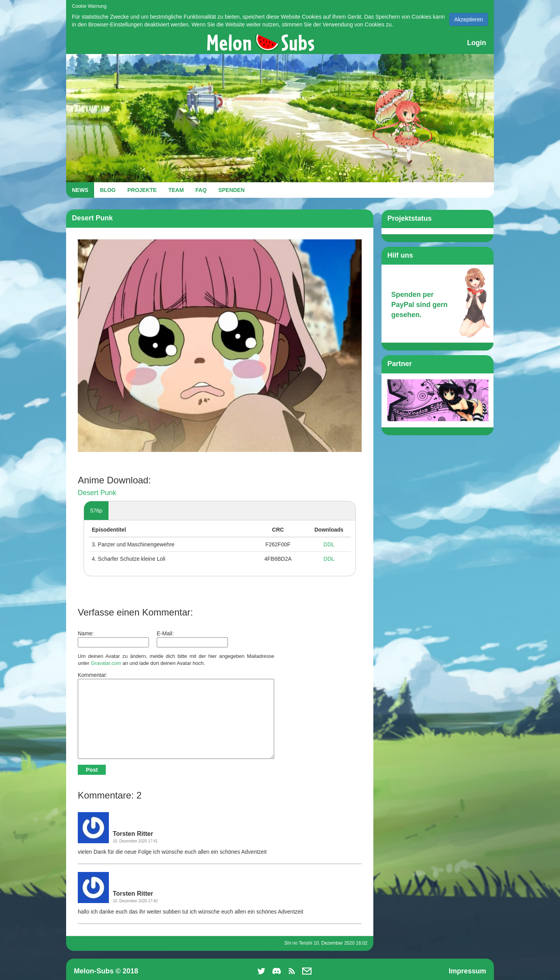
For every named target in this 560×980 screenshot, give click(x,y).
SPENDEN (231, 190)
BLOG (108, 190)
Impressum (467, 971)
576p (96, 511)
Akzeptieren (469, 19)
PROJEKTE (142, 190)
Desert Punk (97, 493)
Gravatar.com (106, 663)
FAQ (201, 190)
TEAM (176, 190)
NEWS (80, 190)
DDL (329, 544)
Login (477, 43)
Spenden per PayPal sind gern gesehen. (419, 304)
